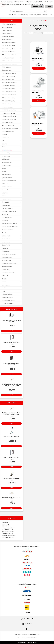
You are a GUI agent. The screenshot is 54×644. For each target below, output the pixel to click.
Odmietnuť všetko (38, 7)
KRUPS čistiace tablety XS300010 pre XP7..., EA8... (11, 321)
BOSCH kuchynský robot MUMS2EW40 (38, 124)
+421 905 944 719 (27, 624)
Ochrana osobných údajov (35, 15)
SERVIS (9, 15)
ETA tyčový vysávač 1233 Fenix (11, 437)
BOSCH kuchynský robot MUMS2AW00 (38, 92)
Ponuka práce (46, 15)
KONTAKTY (14, 15)
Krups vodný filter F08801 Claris (11, 342)
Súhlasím (49, 7)
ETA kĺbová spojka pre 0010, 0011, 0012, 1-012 (11, 498)
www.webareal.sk (32, 642)
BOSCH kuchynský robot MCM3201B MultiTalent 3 (38, 59)
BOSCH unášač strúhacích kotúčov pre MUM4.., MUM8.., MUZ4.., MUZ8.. (11, 385)
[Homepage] (5, 15)
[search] (45, 12)
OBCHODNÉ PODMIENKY (23, 15)
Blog (51, 15)
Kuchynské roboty (38, 20)
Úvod (32, 20)
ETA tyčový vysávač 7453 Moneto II (11, 478)
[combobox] (45, 33)
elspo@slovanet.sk (7, 533)
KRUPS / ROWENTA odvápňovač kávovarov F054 (11, 364)
